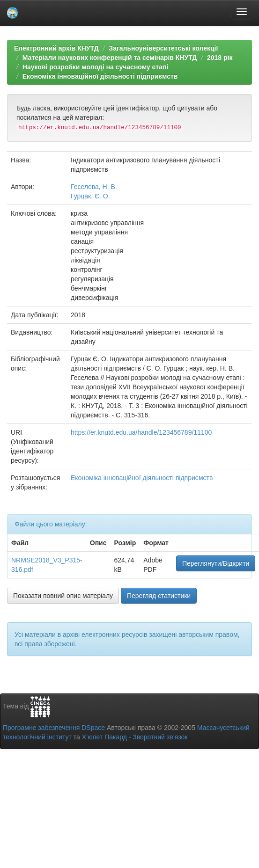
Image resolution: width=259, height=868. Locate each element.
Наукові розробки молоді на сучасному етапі (95, 67)
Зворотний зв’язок (160, 737)
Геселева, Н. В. (94, 187)
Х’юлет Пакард (104, 737)
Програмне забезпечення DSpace (54, 728)
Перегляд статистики (159, 596)
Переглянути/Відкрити (216, 563)
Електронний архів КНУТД (56, 48)
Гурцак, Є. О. (90, 196)
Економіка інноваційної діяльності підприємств (100, 76)
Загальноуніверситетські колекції (163, 48)
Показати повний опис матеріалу (63, 596)
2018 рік (220, 58)
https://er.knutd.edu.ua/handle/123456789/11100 (141, 432)
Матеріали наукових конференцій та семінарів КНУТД (110, 58)
